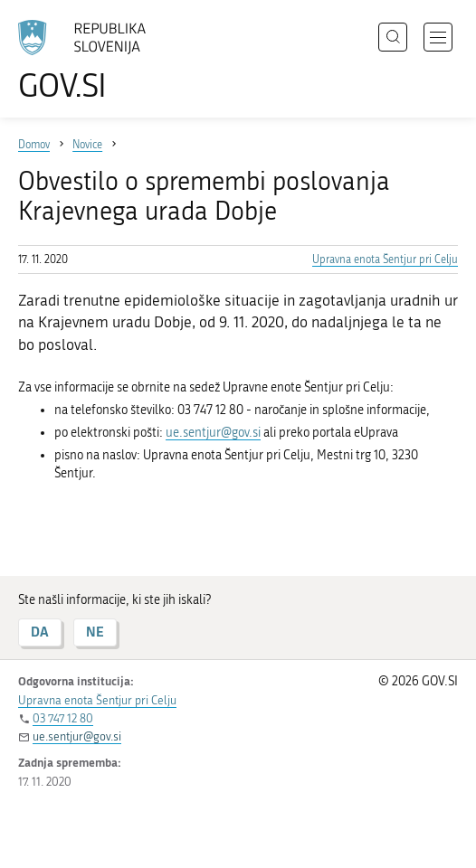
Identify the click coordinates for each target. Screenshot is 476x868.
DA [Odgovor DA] (40, 632)
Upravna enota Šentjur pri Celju (385, 259)
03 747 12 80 (63, 718)
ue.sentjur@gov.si (213, 433)
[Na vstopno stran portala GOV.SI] (90, 61)
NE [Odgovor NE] (95, 632)
